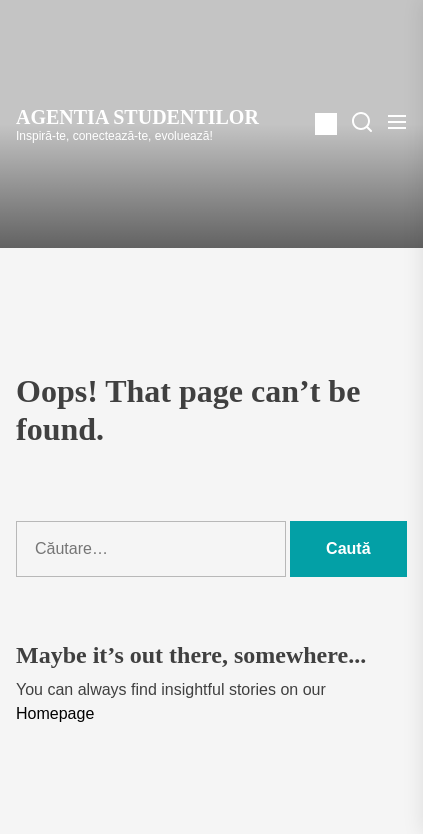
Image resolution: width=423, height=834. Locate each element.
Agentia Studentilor (137, 117)
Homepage (55, 713)
